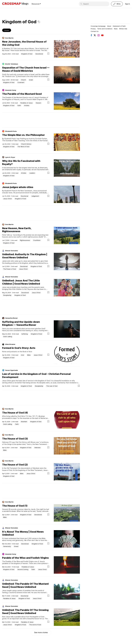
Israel (31, 80)
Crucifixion (37, 240)
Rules (116, 29)
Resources (36, 4)
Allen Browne (10, 344)
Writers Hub (123, 29)
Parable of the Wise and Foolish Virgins (25, 558)
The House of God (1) (15, 506)
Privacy (93, 29)
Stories (7, 30)
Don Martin (9, 38)
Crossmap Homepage (98, 26)
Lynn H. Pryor (10, 157)
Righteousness (25, 240)
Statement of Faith (119, 26)
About (109, 26)
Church (23, 80)
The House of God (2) (15, 465)
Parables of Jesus (27, 103)
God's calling (8, 337)
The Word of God (23, 147)
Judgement (35, 196)
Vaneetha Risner (11, 318)
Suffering (25, 334)
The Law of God (52, 386)
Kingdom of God (27, 54)
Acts (22, 355)
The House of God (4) (15, 413)
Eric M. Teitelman (12, 64)
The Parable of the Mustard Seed (22, 94)
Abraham (24, 422)
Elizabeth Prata (11, 131)
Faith (19, 105)
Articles (27, 105)
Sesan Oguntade (12, 370)
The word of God (35, 625)
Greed (16, 546)
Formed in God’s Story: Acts (19, 348)
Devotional (39, 54)
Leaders (32, 173)
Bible (29, 355)
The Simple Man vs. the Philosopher (23, 135)
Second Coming (23, 569)
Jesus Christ (7, 199)
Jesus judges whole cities (18, 187)
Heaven (38, 103)
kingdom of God (26, 386)
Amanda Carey (11, 90)
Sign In (127, 4)
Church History (26, 144)
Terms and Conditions (105, 29)
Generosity (7, 546)
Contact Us (95, 31)
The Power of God (10, 269)
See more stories (41, 632)
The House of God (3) (15, 439)
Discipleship (7, 295)
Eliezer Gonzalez (12, 251)
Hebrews (37, 448)
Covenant (21, 82)
